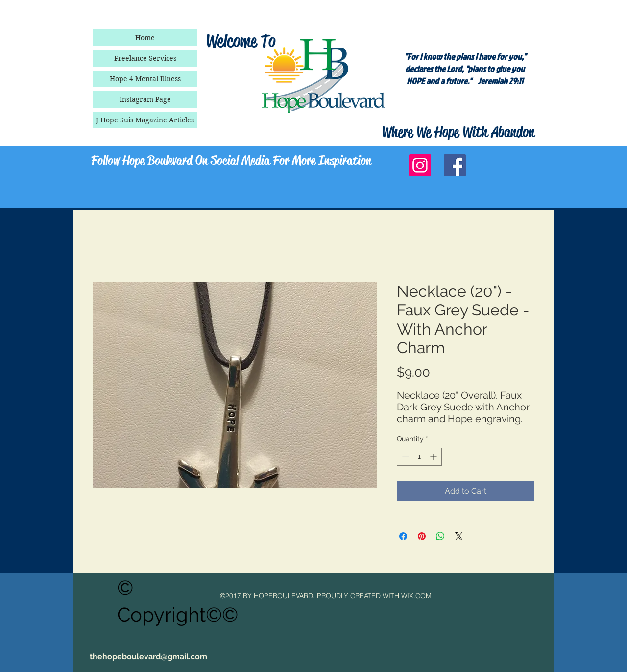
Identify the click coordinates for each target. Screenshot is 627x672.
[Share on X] (459, 536)
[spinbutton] (419, 457)
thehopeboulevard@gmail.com (148, 657)
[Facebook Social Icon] (455, 165)
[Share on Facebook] (403, 536)
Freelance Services (145, 58)
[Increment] (434, 457)
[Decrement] (404, 457)
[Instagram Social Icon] (420, 165)
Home (145, 38)
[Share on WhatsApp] (440, 536)
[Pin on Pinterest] (422, 536)
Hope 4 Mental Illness (145, 79)
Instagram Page (145, 99)
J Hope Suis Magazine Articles (145, 120)
